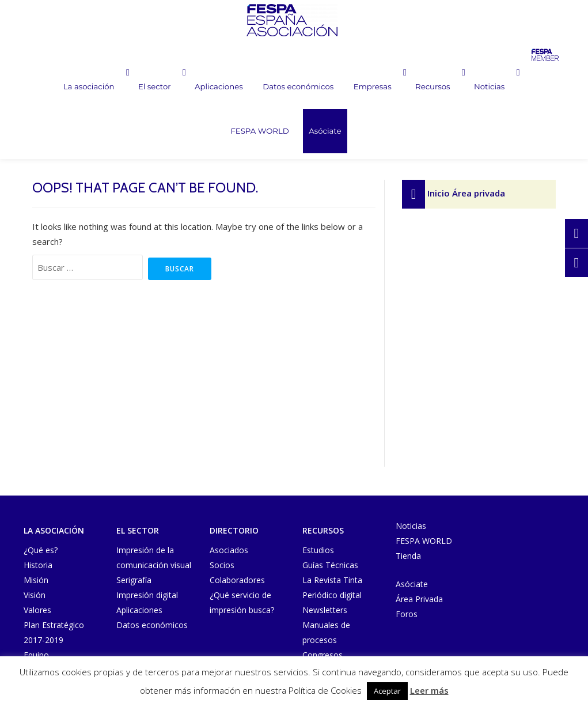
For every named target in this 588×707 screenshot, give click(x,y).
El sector (116, 87)
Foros (407, 614)
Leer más (429, 690)
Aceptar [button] (387, 691)
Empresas (330, 87)
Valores (37, 610)
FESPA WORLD (519, 87)
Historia (38, 565)
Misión (36, 580)
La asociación (50, 87)
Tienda (408, 556)
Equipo (36, 655)
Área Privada (419, 599)
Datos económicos (258, 87)
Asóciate (286, 133)
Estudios (318, 550)
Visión (35, 595)
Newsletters (325, 610)
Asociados (229, 550)
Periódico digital (332, 595)
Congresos (323, 655)
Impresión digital (147, 595)
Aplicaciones (181, 87)
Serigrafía (134, 580)
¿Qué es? (41, 550)
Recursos (392, 87)
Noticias (450, 87)
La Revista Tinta (332, 580)
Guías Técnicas (330, 565)
